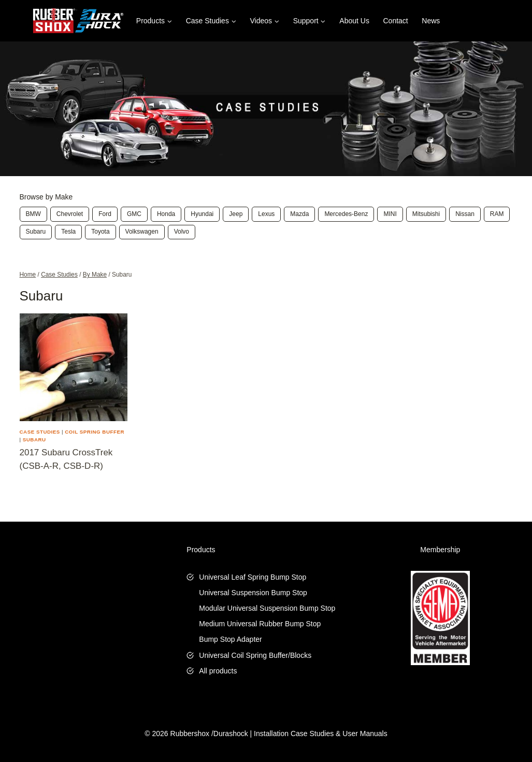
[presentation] (74, 367)
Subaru (34, 440)
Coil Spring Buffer (95, 432)
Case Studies (40, 432)
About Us (354, 21)
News (431, 21)
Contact (396, 21)
